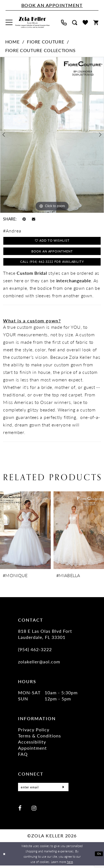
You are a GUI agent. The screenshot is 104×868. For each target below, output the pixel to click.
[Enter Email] (43, 790)
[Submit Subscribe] (63, 790)
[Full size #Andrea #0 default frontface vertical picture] (52, 135)
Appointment (32, 751)
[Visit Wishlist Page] (85, 22)
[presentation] (25, 533)
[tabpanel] (52, 135)
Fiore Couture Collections (40, 50)
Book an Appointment (52, 253)
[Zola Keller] (32, 23)
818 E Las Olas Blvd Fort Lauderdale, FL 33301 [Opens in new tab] (45, 637)
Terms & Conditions (40, 739)
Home (12, 42)
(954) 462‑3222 (35, 652)
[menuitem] (9, 22)
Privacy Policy (34, 733)
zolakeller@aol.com (39, 665)
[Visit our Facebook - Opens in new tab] (20, 811)
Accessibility (32, 745)
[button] (9, 22)
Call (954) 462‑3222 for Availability (52, 264)
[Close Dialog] (5, 856)
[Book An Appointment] (52, 5)
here (70, 864)
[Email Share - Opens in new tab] (34, 219)
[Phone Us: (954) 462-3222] (64, 23)
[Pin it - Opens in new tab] (24, 219)
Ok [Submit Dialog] (99, 856)
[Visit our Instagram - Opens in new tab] (34, 811)
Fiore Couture (45, 42)
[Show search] (75, 23)
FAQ (23, 757)
